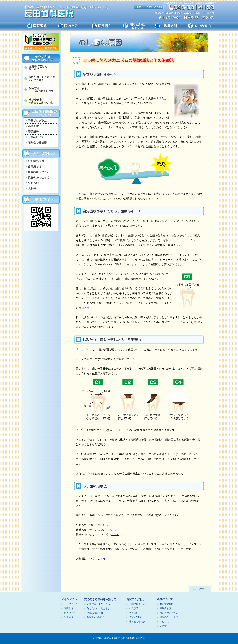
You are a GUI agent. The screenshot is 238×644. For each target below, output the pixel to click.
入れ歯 (32, 188)
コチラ (85, 308)
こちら (104, 525)
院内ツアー (70, 26)
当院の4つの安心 (96, 617)
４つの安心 (201, 26)
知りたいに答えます (135, 26)
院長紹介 (69, 617)
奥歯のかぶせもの (39, 178)
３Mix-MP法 (35, 137)
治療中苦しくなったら (99, 604)
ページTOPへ (200, 589)
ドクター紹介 (103, 26)
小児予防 (33, 126)
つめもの (33, 183)
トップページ (71, 604)
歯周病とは (35, 167)
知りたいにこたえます (99, 608)
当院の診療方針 (95, 613)
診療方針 (168, 26)
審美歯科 (33, 132)
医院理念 (37, 26)
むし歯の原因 (36, 161)
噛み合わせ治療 (37, 142)
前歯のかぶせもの (39, 172)
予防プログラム (37, 121)
